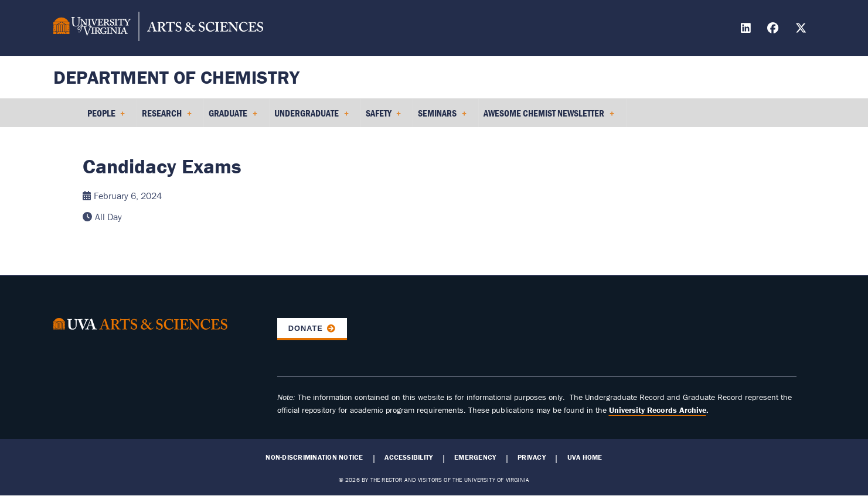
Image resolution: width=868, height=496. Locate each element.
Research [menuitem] (167, 117)
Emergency (475, 457)
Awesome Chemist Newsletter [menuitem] (549, 117)
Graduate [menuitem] (233, 117)
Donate (306, 328)
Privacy (532, 457)
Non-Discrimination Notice (314, 457)
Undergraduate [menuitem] (312, 117)
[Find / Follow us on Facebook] (774, 30)
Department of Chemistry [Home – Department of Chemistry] (176, 77)
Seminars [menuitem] (442, 117)
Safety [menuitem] (384, 117)
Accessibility (409, 457)
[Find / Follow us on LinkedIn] (747, 30)
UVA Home (585, 457)
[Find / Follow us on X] (802, 30)
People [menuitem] (106, 117)
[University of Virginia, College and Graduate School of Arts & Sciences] (158, 28)
